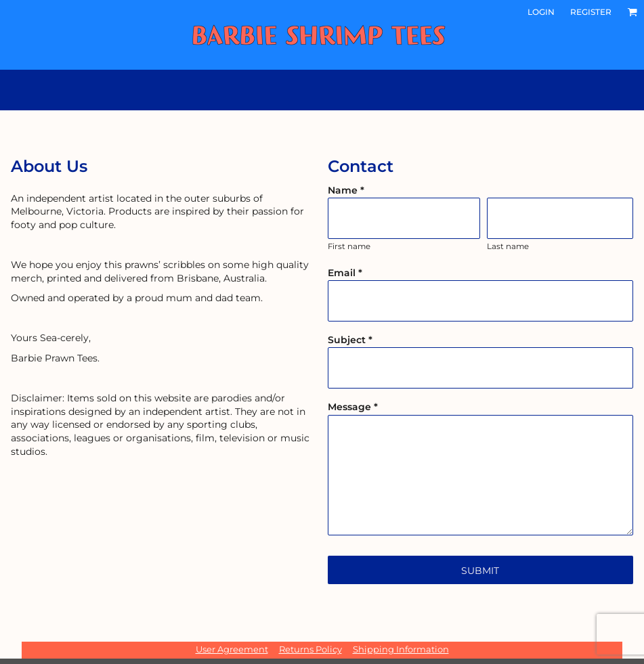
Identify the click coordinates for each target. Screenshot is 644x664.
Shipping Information (401, 649)
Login (541, 12)
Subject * (350, 340)
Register (591, 12)
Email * (345, 273)
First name (349, 246)
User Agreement (232, 649)
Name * (346, 190)
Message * (353, 407)
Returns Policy (310, 649)
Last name (508, 246)
